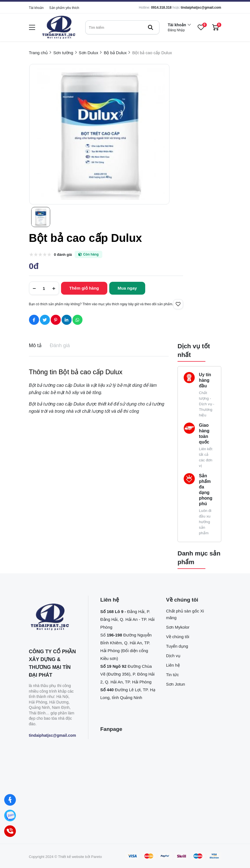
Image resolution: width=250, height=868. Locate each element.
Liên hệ (173, 665)
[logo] (59, 28)
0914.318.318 (161, 8)
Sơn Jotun (176, 684)
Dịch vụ (173, 656)
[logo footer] (53, 617)
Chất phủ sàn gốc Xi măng (185, 614)
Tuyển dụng (177, 646)
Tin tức (173, 675)
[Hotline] (10, 831)
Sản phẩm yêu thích (64, 8)
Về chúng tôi (178, 637)
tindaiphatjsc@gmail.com (201, 8)
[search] (122, 27)
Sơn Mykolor (178, 627)
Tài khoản (36, 8)
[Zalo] (10, 816)
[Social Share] (34, 320)
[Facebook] (10, 800)
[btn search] (151, 27)
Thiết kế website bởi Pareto (80, 857)
